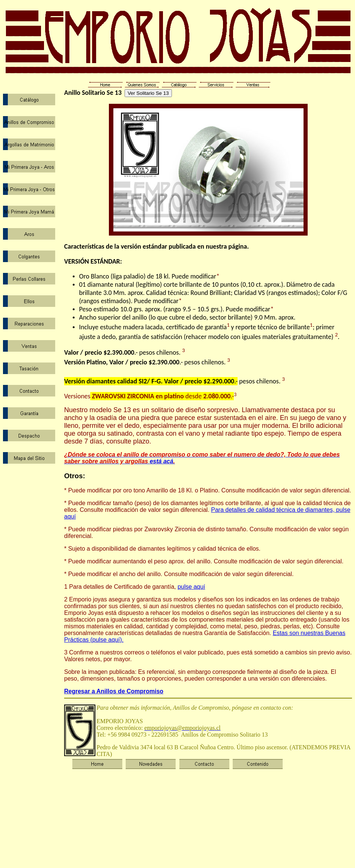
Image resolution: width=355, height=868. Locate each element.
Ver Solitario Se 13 (148, 93)
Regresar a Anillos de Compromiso (114, 691)
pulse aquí (191, 587)
